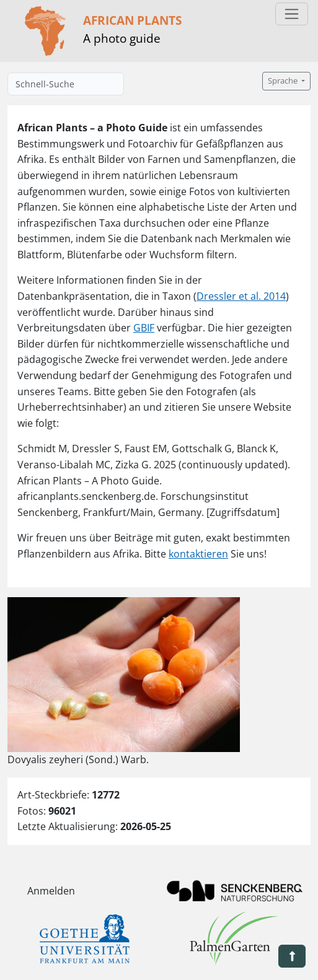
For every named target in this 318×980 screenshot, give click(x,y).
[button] (292, 956)
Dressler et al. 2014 (241, 296)
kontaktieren (198, 554)
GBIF (144, 328)
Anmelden (51, 891)
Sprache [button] (284, 81)
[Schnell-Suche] (66, 84)
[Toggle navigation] (292, 14)
